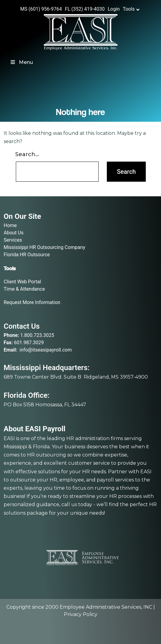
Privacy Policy (81, 614)
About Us (14, 233)
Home (10, 225)
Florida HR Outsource (27, 255)
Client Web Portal (22, 282)
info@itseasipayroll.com (46, 350)
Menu (21, 62)
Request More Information (32, 302)
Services (13, 240)
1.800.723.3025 (37, 335)
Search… (27, 154)
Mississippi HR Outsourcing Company (44, 247)
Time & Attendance (24, 289)
